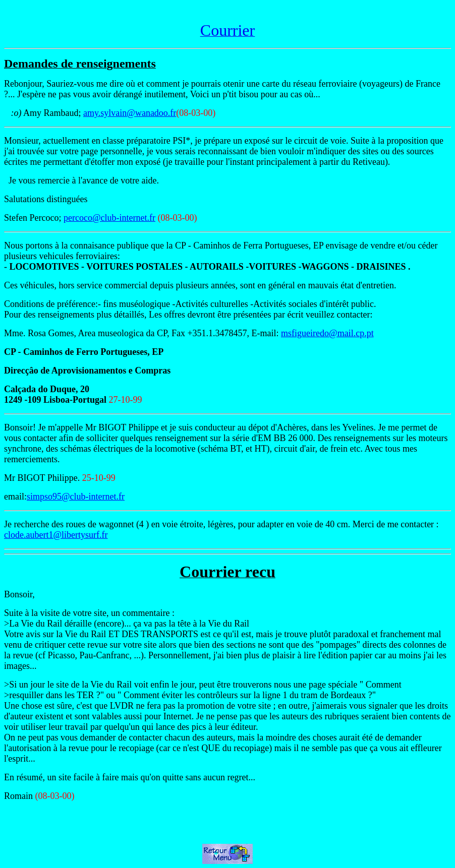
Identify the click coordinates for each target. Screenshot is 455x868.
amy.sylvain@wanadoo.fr (130, 113)
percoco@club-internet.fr (109, 218)
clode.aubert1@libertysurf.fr (56, 535)
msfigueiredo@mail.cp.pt (327, 333)
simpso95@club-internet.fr (76, 497)
